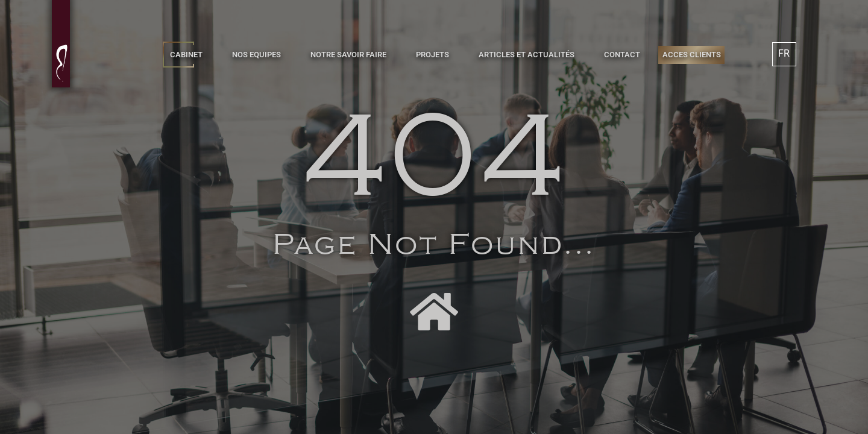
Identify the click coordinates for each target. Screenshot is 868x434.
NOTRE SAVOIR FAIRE (348, 55)
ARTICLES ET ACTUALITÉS (527, 55)
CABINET (186, 55)
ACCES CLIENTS (692, 55)
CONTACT (622, 55)
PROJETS (432, 55)
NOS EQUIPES (256, 55)
